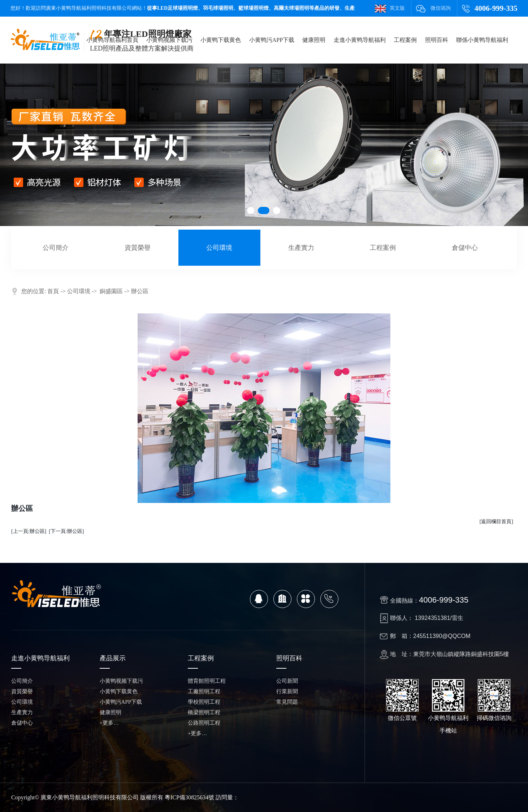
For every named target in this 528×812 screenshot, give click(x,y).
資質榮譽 (138, 248)
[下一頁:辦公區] (66, 531)
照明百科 (437, 40)
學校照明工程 (204, 702)
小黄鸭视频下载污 (169, 40)
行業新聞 (287, 691)
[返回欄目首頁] (496, 522)
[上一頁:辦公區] (29, 531)
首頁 (53, 291)
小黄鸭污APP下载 (272, 40)
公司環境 (219, 248)
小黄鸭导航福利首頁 (112, 40)
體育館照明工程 (207, 681)
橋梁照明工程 (204, 712)
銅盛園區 (111, 291)
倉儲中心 (465, 248)
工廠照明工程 (204, 691)
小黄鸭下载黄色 (221, 40)
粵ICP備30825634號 (189, 797)
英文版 (397, 8)
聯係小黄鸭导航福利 (482, 40)
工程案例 (405, 40)
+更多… (109, 723)
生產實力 (301, 248)
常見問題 (287, 702)
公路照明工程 (204, 723)
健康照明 (314, 40)
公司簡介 (56, 248)
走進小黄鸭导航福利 (360, 40)
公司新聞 (287, 681)
